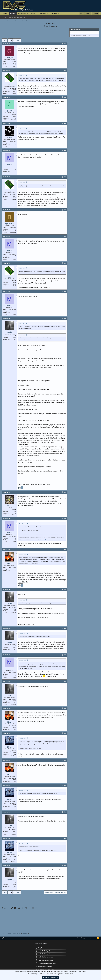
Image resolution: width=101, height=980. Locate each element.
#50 (65, 865)
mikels (47, 26)
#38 (65, 519)
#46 (65, 760)
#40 (65, 590)
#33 (65, 237)
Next (17, 40)
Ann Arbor (13, 341)
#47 (65, 785)
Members (43, 14)
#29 (65, 124)
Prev (5, 40)
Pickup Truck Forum (43, 948)
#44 (65, 708)
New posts (5, 17)
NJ (15, 146)
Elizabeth (14, 120)
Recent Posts (12, 17)
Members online (75, 30)
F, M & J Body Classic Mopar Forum (47, 963)
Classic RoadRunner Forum (45, 966)
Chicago (14, 67)
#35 (65, 292)
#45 (65, 733)
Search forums (21, 17)
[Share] (62, 44)
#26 (65, 44)
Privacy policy (84, 938)
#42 (65, 655)
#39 (65, 550)
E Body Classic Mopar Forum (45, 960)
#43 (65, 682)
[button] (28, 14)
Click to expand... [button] (42, 540)
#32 (65, 210)
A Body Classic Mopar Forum (45, 951)
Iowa (15, 173)
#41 (65, 628)
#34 (65, 263)
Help (90, 938)
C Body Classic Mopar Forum (45, 957)
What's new (22, 14)
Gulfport (14, 93)
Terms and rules (75, 938)
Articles (33, 14)
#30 (65, 150)
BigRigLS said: (23, 633)
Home (5, 14)
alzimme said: (23, 555)
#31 (65, 177)
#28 (65, 97)
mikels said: (22, 76)
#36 (65, 318)
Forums (13, 14)
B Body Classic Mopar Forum (45, 954)
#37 (65, 492)
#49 (65, 839)
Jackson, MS (13, 233)
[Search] (95, 14)
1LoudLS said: (23, 524)
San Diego (13, 756)
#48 (65, 812)
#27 (65, 70)
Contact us (66, 938)
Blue (4, 938)
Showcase (54, 14)
